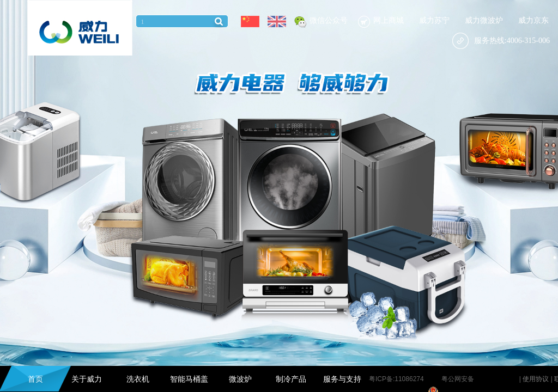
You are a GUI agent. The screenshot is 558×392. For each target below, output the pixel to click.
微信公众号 (329, 20)
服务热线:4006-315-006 (501, 41)
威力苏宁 (434, 20)
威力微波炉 (484, 20)
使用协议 (536, 379)
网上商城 (389, 20)
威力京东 (533, 20)
